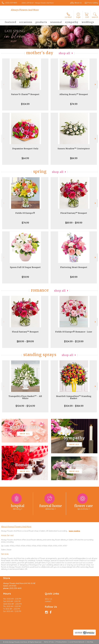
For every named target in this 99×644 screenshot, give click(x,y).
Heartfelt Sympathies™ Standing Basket (74, 397)
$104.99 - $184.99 (74, 406)
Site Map (90, 642)
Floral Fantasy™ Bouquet (74, 213)
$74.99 (74, 104)
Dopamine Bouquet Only (25, 149)
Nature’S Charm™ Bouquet (25, 94)
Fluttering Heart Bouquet (74, 267)
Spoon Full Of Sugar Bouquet (25, 267)
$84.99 (74, 158)
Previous (3, 84)
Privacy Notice (61, 642)
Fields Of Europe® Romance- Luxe (74, 332)
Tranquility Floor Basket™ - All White (25, 397)
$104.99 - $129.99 (74, 341)
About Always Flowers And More (16, 526)
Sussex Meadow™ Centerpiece (74, 149)
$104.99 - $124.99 (25, 406)
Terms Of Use (49, 642)
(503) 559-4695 (11, 3)
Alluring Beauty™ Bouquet (74, 94)
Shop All (65, 53)
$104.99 (25, 104)
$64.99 (25, 158)
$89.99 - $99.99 (74, 223)
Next (96, 84)
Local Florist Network (77, 642)
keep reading (74, 531)
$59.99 (25, 277)
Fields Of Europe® (25, 213)
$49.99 (74, 277)
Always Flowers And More (25, 10)
